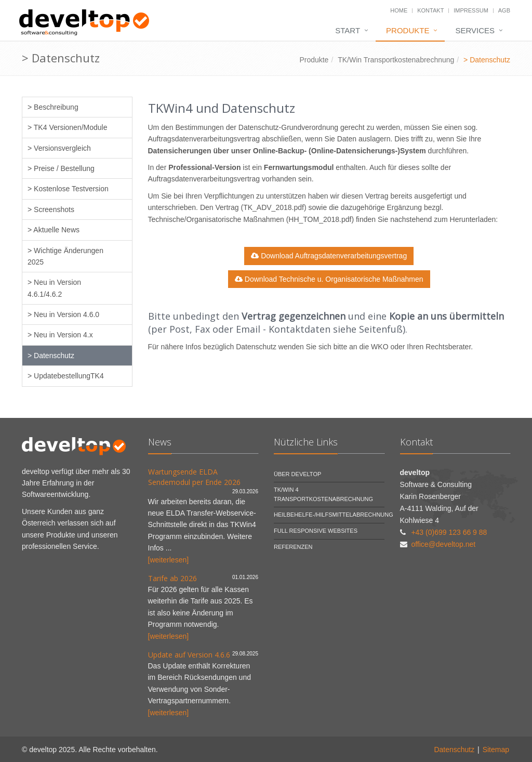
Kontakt (430, 10)
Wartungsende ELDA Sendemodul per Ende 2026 (194, 477)
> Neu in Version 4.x (60, 335)
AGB (504, 10)
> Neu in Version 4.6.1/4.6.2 (54, 288)
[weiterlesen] (169, 560)
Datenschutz (454, 750)
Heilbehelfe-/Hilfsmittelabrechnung (334, 515)
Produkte (408, 30)
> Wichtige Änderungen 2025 (65, 256)
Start (348, 30)
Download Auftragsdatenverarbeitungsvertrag (329, 256)
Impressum (471, 10)
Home (399, 10)
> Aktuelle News (54, 230)
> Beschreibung (53, 107)
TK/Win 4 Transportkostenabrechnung (323, 494)
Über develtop (297, 474)
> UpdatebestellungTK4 (66, 376)
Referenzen (293, 547)
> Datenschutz (51, 356)
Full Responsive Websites (316, 531)
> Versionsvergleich (59, 148)
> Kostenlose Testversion (68, 189)
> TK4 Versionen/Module (67, 127)
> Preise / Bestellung (61, 168)
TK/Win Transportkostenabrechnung (396, 60)
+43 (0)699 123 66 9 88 (449, 532)
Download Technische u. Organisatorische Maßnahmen (329, 279)
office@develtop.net (443, 544)
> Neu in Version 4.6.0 (63, 314)
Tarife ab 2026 (172, 578)
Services (475, 30)
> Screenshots (51, 209)
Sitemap (496, 750)
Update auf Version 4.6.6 (189, 655)
